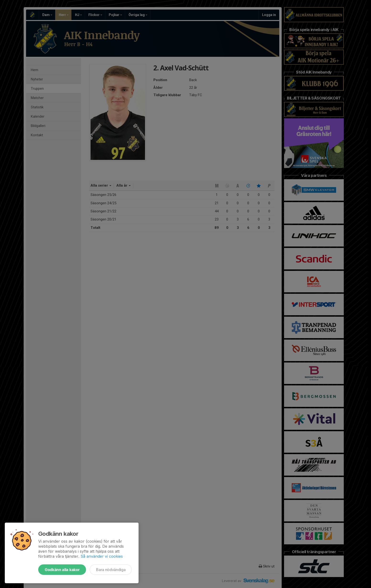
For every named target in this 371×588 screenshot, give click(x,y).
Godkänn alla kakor (62, 570)
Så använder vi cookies (102, 556)
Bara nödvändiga (111, 570)
